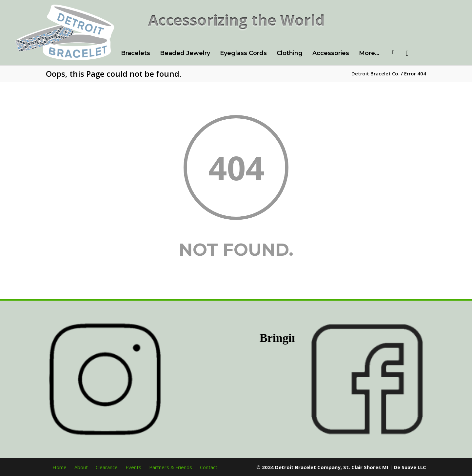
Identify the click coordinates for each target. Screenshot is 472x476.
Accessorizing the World (236, 20)
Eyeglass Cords (243, 53)
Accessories (331, 53)
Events (133, 467)
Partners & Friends (171, 467)
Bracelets (136, 53)
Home (59, 467)
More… (369, 53)
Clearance (107, 467)
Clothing (290, 53)
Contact (209, 467)
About (81, 467)
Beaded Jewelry (185, 53)
